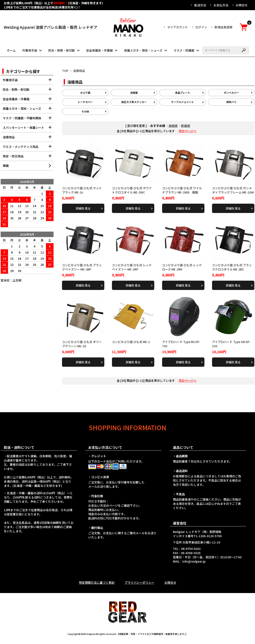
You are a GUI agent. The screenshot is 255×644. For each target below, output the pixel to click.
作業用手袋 (30, 50)
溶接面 (134, 93)
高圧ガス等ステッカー (134, 102)
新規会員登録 (223, 27)
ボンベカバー (231, 93)
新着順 (186, 126)
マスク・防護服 (184, 50)
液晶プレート (183, 93)
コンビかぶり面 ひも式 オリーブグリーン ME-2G (82, 344)
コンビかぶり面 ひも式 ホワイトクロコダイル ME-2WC (132, 190)
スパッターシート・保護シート (28, 129)
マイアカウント (178, 27)
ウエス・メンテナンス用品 (28, 148)
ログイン (201, 27)
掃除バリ (231, 102)
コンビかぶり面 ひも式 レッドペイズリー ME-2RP (132, 267)
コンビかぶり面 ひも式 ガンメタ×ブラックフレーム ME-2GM (233, 190)
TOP (65, 71)
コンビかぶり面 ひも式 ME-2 (131, 342)
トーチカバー (85, 102)
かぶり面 (85, 93)
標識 (6, 166)
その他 (85, 111)
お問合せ (242, 5)
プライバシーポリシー (139, 582)
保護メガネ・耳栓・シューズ (143, 50)
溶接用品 (79, 71)
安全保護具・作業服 (99, 50)
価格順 (173, 126)
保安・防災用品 (28, 157)
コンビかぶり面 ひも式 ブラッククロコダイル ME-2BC (232, 267)
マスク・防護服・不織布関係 (28, 119)
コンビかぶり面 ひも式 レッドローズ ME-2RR (182, 267)
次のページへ (187, 131)
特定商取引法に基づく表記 (97, 582)
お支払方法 (221, 5)
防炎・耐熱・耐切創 (62, 50)
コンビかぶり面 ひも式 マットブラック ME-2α (82, 190)
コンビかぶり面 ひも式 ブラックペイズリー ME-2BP (82, 267)
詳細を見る (83, 208)
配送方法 (200, 5)
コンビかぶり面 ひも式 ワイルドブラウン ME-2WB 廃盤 (182, 190)
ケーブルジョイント (183, 102)
